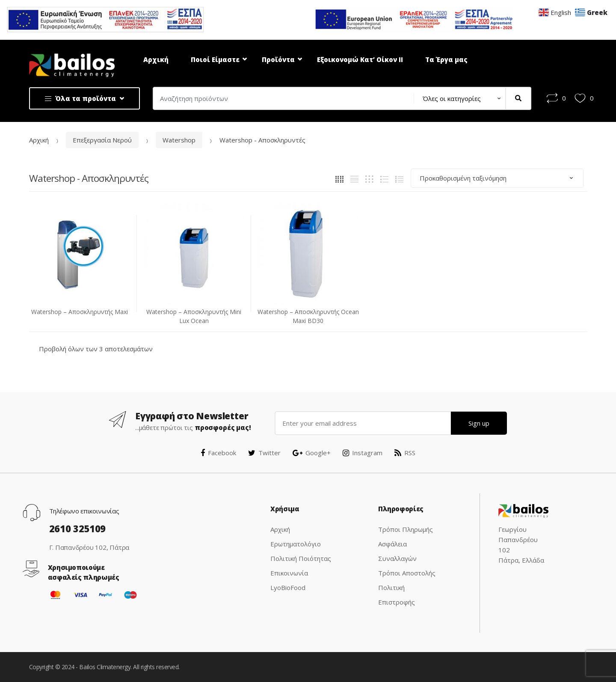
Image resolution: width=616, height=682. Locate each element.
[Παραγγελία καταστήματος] (497, 178)
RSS (405, 453)
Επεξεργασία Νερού (102, 140)
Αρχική (156, 59)
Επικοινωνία (289, 573)
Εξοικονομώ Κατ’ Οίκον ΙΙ (360, 59)
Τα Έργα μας (446, 59)
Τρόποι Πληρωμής (406, 529)
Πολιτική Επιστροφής (397, 595)
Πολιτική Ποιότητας (301, 558)
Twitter (264, 453)
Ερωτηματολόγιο (296, 544)
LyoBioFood (288, 587)
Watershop (179, 140)
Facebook (218, 453)
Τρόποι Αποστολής (407, 573)
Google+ (312, 453)
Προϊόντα (278, 59)
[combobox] (281, 98)
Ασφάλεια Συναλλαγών (397, 551)
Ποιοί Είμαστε (215, 59)
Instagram (363, 453)
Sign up (479, 423)
